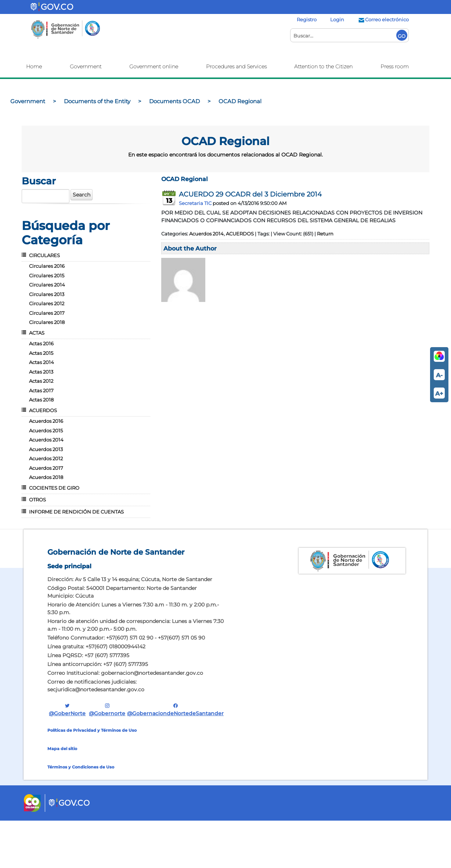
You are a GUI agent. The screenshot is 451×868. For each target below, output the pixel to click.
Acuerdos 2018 (46, 477)
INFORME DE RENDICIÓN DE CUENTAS (76, 512)
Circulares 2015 (47, 275)
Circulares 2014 (47, 285)
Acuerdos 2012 (46, 458)
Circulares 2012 (47, 303)
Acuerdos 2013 (46, 449)
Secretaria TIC (195, 203)
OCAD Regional (185, 179)
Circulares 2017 (47, 313)
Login (337, 19)
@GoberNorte (67, 709)
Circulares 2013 (47, 294)
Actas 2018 (41, 400)
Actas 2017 (41, 390)
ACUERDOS (43, 410)
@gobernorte (107, 709)
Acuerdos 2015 (46, 431)
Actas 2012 (41, 381)
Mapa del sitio (62, 749)
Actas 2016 (41, 343)
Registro (307, 19)
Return (325, 234)
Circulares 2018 (47, 322)
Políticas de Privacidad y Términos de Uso (92, 730)
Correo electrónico (383, 19)
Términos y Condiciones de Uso (81, 767)
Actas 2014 (42, 362)
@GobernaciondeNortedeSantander (175, 709)
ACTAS (37, 333)
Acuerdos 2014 (46, 440)
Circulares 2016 (47, 266)
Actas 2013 (41, 372)
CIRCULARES (44, 255)
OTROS (37, 500)
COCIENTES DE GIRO (54, 488)
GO (402, 36)
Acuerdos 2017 (46, 468)
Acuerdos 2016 (46, 421)
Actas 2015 (41, 353)
